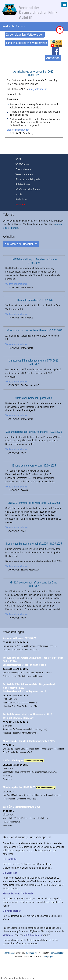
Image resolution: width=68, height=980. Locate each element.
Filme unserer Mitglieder (28, 179)
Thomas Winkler (57, 953)
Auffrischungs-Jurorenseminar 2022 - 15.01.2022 (34, 73)
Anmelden (53, 58)
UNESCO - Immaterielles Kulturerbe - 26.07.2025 (34, 503)
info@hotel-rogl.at (38, 89)
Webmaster (9, 935)
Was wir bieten (23, 169)
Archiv (19, 194)
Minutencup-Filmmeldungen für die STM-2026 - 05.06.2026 (34, 362)
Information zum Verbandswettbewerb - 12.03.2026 (34, 330)
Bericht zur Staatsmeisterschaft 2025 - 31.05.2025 (34, 544)
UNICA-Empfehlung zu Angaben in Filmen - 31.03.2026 (34, 261)
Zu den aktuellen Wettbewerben (25, 35)
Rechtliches (22, 199)
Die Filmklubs (10, 859)
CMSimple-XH (31, 953)
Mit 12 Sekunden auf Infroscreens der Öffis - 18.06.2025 (34, 584)
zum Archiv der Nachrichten (21, 244)
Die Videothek (10, 873)
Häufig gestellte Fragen (28, 189)
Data (45, 957)
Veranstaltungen (24, 174)
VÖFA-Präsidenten (33, 935)
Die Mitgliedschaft (12, 911)
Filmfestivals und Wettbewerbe (18, 894)
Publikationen (23, 184)
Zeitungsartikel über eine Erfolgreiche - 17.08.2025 (34, 432)
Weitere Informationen (18, 130)
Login (50, 957)
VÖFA (18, 159)
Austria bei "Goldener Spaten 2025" (34, 398)
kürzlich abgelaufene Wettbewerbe (26, 43)
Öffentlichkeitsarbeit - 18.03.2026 (34, 300)
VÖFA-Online (22, 164)
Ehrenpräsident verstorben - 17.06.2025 (34, 466)
